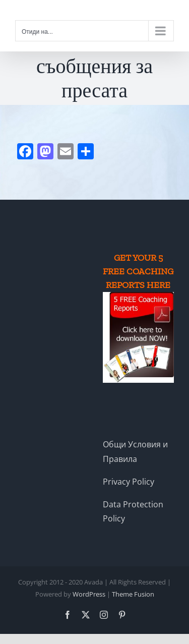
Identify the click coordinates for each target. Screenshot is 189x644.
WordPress (89, 594)
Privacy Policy (129, 482)
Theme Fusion (133, 594)
